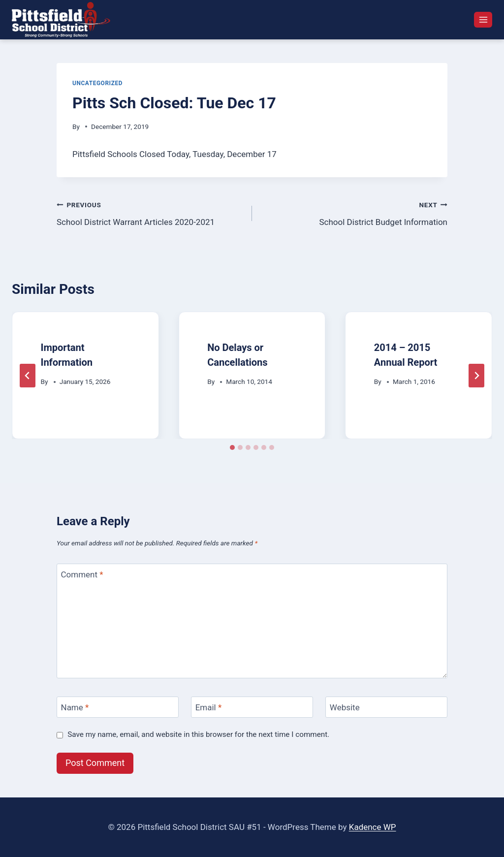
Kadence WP (373, 827)
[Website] (386, 707)
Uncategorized (97, 83)
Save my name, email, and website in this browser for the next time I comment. (198, 734)
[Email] (252, 707)
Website (345, 707)
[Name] (118, 707)
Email (209, 707)
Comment (82, 574)
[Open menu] (483, 19)
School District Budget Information (354, 212)
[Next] (476, 376)
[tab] (232, 447)
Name (75, 707)
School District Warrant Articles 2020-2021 (150, 212)
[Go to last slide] (28, 376)
